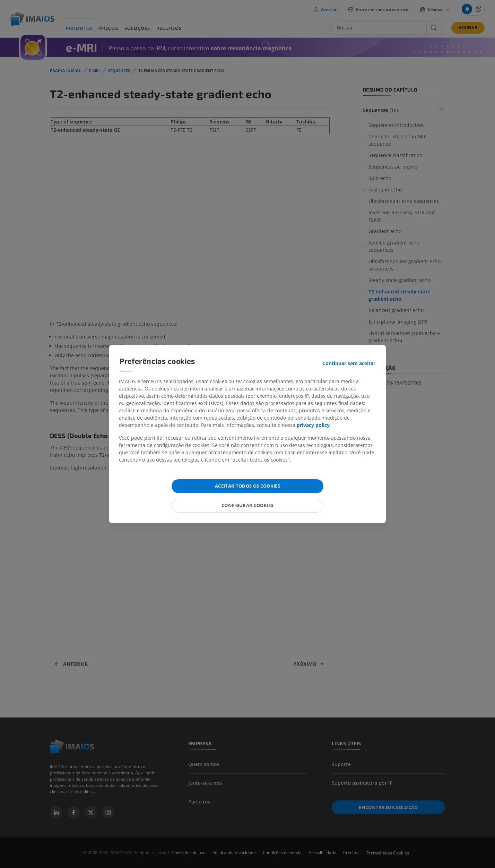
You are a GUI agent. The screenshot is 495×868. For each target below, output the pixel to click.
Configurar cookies (247, 505)
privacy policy (313, 425)
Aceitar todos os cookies (247, 486)
